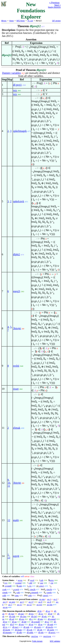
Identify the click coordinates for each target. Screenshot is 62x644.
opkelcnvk (19, 201)
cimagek (35, 592)
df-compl (52, 619)
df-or (48, 611)
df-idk (19, 632)
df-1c (5, 627)
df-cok (29, 630)
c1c (30, 586)
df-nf (50, 614)
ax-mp (42, 599)
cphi (30, 595)
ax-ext (39, 605)
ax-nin (50, 605)
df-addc (30, 632)
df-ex (41, 614)
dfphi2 (17, 254)
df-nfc (44, 616)
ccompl (18, 583)
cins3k (49, 589)
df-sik (40, 630)
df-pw (21, 624)
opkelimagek (20, 131)
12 (9, 520)
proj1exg (47, 636)
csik (18, 592)
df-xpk (26, 627)
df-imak (18, 630)
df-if (12, 624)
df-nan (21, 614)
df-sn (31, 624)
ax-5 (22, 602)
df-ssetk (51, 630)
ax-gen (12, 602)
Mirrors (4, 21)
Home (11, 21)
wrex (52, 580)
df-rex (22, 619)
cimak (5, 592)
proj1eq (35, 636)
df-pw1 (15, 627)
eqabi (16, 520)
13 (9, 558)
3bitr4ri (17, 328)
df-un (14, 622)
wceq (20, 580)
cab (42, 580)
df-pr (40, 624)
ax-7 (10, 605)
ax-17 (31, 602)
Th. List (30, 21)
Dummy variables (11, 73)
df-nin (40, 619)
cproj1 (46, 595)
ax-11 (19, 605)
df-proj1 (17, 85)
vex (15, 90)
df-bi (39, 611)
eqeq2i (17, 291)
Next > (58, 5)
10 (9, 483)
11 (9, 486)
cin (52, 583)
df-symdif (36, 622)
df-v (31, 619)
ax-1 (49, 599)
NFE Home (21, 21)
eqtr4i (16, 556)
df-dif (24, 622)
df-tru (31, 614)
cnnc (17, 595)
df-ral (12, 619)
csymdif (8, 586)
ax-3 (5, 602)
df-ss (47, 622)
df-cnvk (37, 627)
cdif (31, 583)
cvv (6, 583)
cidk (4, 595)
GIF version (56, 21)
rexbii (16, 366)
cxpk (4, 589)
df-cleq (23, 616)
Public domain (37, 641)
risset (16, 389)
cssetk (49, 592)
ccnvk (16, 589)
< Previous (54, 3)
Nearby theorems (54, 7)
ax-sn (5, 607)
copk (20, 586)
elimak (17, 428)
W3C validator (55, 641)
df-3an (11, 614)
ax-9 (40, 602)
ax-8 (49, 602)
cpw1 (41, 586)
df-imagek (7, 632)
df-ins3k (6, 630)
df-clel (34, 616)
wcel (32, 580)
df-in (5, 622)
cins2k (33, 589)
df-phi (41, 632)
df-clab (12, 616)
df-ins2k (49, 627)
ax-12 (29, 605)
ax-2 (55, 599)
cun (41, 583)
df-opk (50, 624)
